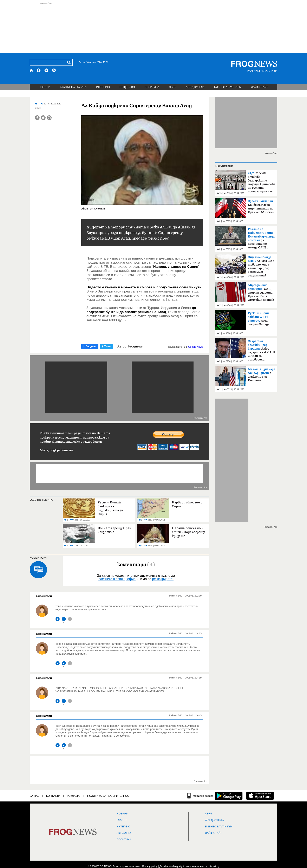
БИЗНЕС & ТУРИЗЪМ (228, 87)
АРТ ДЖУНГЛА (195, 87)
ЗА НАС (35, 796)
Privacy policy (150, 866)
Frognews (136, 346)
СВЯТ (173, 87)
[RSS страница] (54, 70)
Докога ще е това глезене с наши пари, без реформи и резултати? (261, 266)
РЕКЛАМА (73, 796)
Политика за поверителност (109, 796)
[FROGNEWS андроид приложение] (229, 796)
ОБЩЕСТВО (127, 87)
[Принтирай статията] (49, 118)
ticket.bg (215, 866)
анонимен (44, 596)
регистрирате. (163, 579)
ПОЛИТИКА (152, 87)
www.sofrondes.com (197, 866)
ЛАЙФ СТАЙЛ (260, 87)
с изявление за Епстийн (262, 375)
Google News (196, 347)
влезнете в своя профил (117, 579)
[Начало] (31, 70)
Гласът (122, 820)
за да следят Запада (259, 319)
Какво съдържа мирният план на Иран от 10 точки (261, 207)
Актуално (124, 833)
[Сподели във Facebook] (37, 118)
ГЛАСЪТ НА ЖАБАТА (73, 87)
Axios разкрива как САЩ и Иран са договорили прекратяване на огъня (261, 352)
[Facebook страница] (39, 70)
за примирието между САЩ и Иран (261, 240)
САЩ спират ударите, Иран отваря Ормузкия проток (261, 292)
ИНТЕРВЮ (103, 87)
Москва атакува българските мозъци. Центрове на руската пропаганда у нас (262, 182)
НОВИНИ (45, 87)
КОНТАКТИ (53, 796)
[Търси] (70, 62)
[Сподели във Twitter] (43, 118)
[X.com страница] (46, 70)
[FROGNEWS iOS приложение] (260, 796)
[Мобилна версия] (200, 796)
